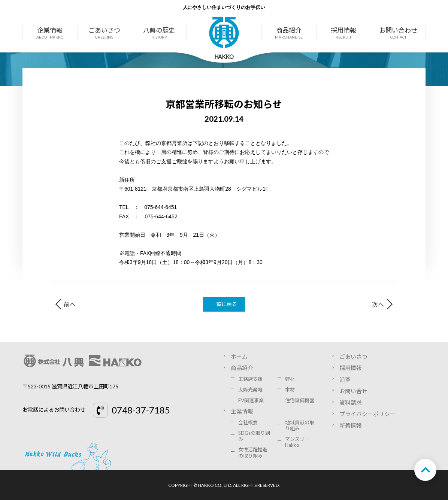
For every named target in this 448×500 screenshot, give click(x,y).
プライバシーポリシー (367, 414)
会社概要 (248, 422)
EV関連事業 (251, 400)
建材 (290, 379)
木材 (290, 390)
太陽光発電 (250, 390)
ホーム (239, 357)
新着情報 (351, 425)
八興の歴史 (159, 34)
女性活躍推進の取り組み (253, 452)
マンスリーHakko (297, 442)
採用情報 (343, 34)
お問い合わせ (398, 34)
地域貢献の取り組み (300, 425)
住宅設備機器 (300, 400)
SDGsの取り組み (254, 436)
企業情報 (50, 34)
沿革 (345, 379)
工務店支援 (250, 379)
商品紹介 (289, 34)
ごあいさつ (105, 34)
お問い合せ (353, 391)
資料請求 (351, 403)
